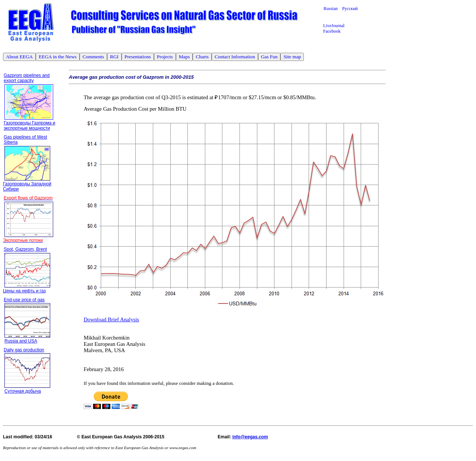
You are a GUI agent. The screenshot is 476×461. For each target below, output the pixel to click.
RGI (114, 57)
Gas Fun (269, 57)
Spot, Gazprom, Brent (25, 249)
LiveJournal (334, 26)
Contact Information (235, 57)
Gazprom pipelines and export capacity (27, 78)
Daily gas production (24, 350)
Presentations (138, 57)
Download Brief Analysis (111, 319)
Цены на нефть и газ (24, 291)
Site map (292, 57)
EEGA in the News (58, 57)
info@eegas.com (250, 437)
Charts (202, 57)
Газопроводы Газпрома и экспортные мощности (30, 126)
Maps (184, 57)
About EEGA (19, 57)
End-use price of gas (24, 300)
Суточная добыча (23, 391)
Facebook (332, 31)
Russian (333, 9)
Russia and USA (21, 341)
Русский (350, 9)
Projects (165, 57)
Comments (93, 57)
